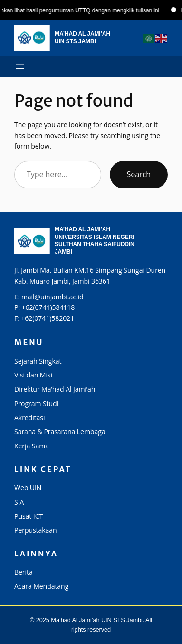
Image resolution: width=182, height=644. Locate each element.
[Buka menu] (20, 67)
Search (139, 174)
